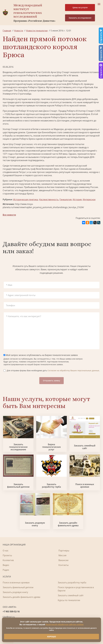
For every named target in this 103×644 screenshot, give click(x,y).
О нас (6, 551)
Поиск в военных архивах (85, 486)
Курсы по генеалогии (69, 600)
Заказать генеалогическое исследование (18, 447)
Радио (6, 570)
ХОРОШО (51, 637)
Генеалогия (66, 199)
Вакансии (63, 560)
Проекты (7, 555)
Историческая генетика (26, 199)
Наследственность (49, 199)
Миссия (62, 555)
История (77, 199)
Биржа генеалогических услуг (51, 447)
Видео (6, 565)
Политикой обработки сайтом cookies (65, 624)
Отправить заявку (51, 381)
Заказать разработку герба (51, 486)
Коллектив (8, 560)
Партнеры (64, 551)
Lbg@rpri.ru (9, 617)
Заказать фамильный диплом (18, 486)
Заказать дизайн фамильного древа (68, 524)
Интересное (89, 199)
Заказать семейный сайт (85, 447)
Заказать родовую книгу (35, 524)
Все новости (9, 215)
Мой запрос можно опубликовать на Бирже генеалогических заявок (41, 355)
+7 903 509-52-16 (11, 612)
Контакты (64, 565)
